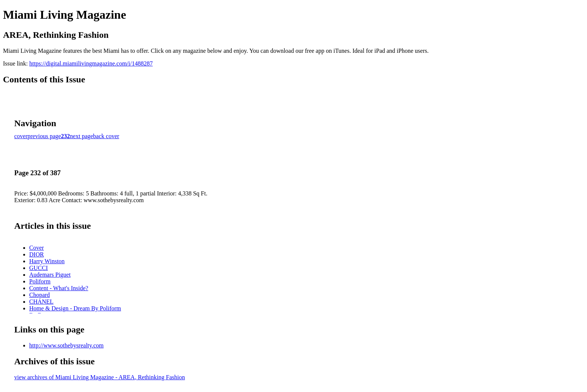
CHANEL (41, 302)
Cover (37, 248)
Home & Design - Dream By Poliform (75, 308)
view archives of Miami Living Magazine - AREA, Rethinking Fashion (100, 377)
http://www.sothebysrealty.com (66, 345)
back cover (106, 136)
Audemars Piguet (50, 275)
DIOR (37, 254)
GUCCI (39, 268)
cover (21, 136)
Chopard (39, 295)
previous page (44, 136)
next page (82, 136)
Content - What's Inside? (59, 288)
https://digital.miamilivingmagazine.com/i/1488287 (91, 63)
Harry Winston (47, 261)
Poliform (40, 281)
